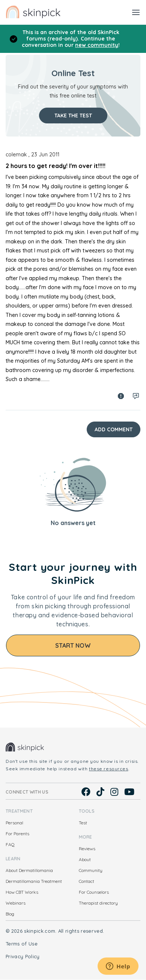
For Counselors (94, 892)
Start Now (73, 645)
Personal (14, 823)
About (85, 859)
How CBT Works (22, 892)
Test (83, 823)
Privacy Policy (23, 956)
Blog (10, 914)
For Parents (17, 834)
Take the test (73, 116)
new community (97, 45)
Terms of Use (22, 944)
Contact (87, 881)
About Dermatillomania (29, 870)
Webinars (16, 903)
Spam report (121, 396)
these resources (109, 769)
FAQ (10, 844)
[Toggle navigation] (136, 12)
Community (91, 870)
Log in (136, 396)
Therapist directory (98, 903)
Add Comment (114, 429)
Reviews (87, 849)
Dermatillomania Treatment (34, 881)
